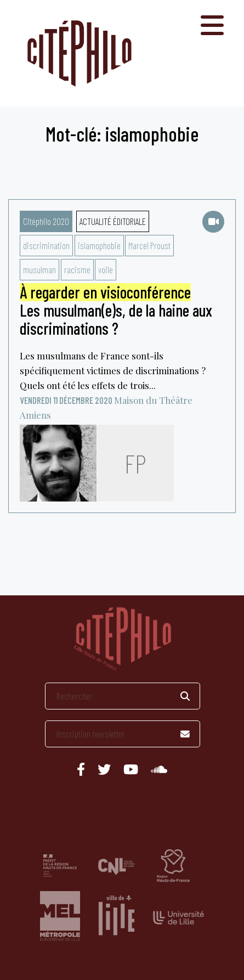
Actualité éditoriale (113, 221)
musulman (39, 269)
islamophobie (99, 245)
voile (106, 269)
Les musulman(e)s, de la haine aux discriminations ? (116, 311)
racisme (77, 269)
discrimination (46, 245)
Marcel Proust (149, 245)
